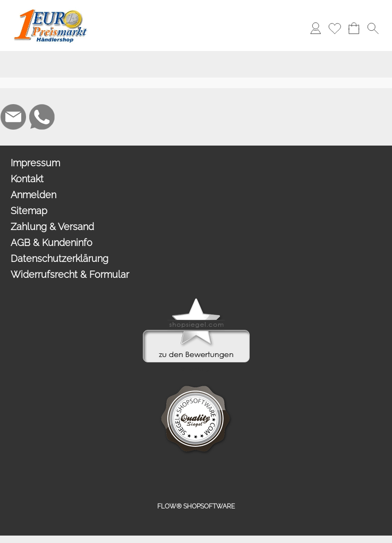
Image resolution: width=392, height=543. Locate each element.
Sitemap (29, 211)
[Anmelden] (316, 28)
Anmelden (33, 195)
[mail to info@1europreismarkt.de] (13, 117)
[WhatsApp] (42, 117)
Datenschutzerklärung (59, 258)
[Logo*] (51, 11)
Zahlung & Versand (52, 227)
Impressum (35, 163)
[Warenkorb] (354, 28)
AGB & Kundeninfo (52, 243)
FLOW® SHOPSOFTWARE (196, 506)
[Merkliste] (335, 28)
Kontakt (27, 179)
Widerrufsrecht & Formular (70, 274)
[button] (115, 28)
